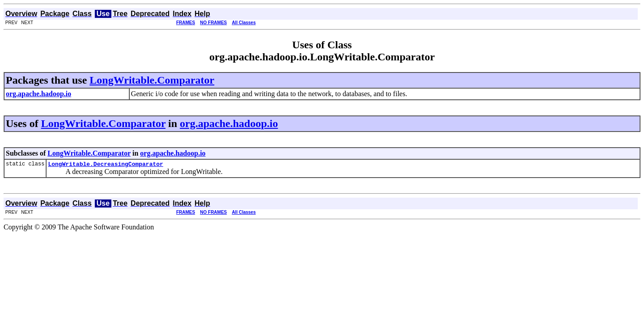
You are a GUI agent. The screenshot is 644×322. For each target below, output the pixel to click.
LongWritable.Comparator (152, 80)
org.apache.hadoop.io (229, 123)
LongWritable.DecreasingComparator (105, 165)
